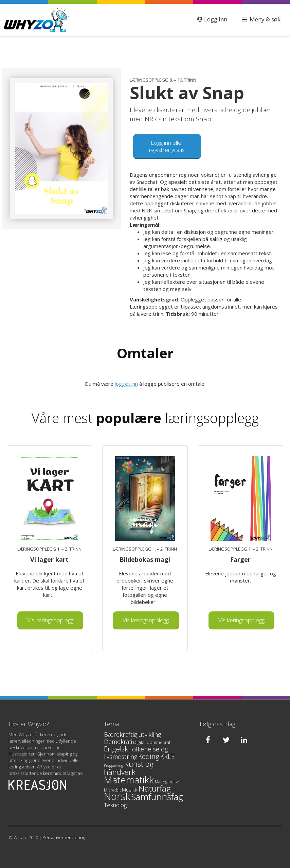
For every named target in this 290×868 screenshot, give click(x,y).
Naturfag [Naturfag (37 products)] (155, 788)
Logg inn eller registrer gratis (167, 146)
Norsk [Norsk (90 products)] (117, 796)
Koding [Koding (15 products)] (149, 756)
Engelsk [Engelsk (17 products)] (116, 749)
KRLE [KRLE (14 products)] (168, 756)
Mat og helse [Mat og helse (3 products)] (167, 782)
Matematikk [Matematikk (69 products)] (129, 780)
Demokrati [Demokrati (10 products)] (118, 742)
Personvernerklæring (64, 837)
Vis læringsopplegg (50, 620)
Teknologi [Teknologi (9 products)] (116, 805)
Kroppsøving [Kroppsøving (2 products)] (114, 765)
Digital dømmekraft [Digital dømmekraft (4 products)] (152, 742)
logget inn (126, 384)
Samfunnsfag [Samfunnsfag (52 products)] (157, 797)
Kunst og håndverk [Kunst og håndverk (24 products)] (129, 768)
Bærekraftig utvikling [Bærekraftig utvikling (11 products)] (132, 734)
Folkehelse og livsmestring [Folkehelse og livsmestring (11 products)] (136, 753)
